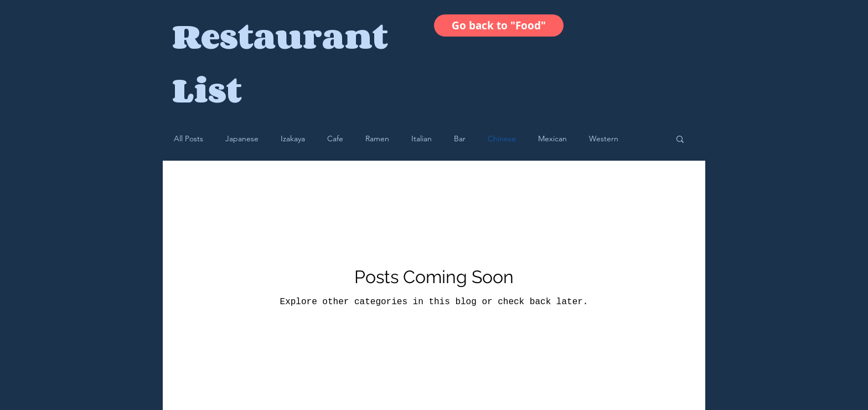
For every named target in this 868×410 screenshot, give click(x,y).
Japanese (242, 139)
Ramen (377, 139)
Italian (422, 139)
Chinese (502, 139)
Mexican (552, 139)
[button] (680, 140)
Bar (460, 139)
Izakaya (293, 139)
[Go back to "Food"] (499, 25)
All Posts (188, 139)
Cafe (335, 139)
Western (604, 139)
